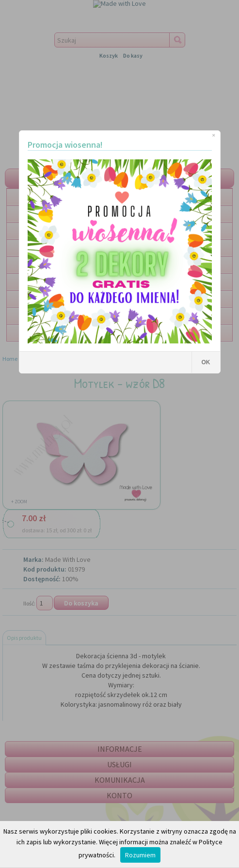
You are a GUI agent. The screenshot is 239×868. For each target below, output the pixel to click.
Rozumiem (140, 855)
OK (206, 362)
